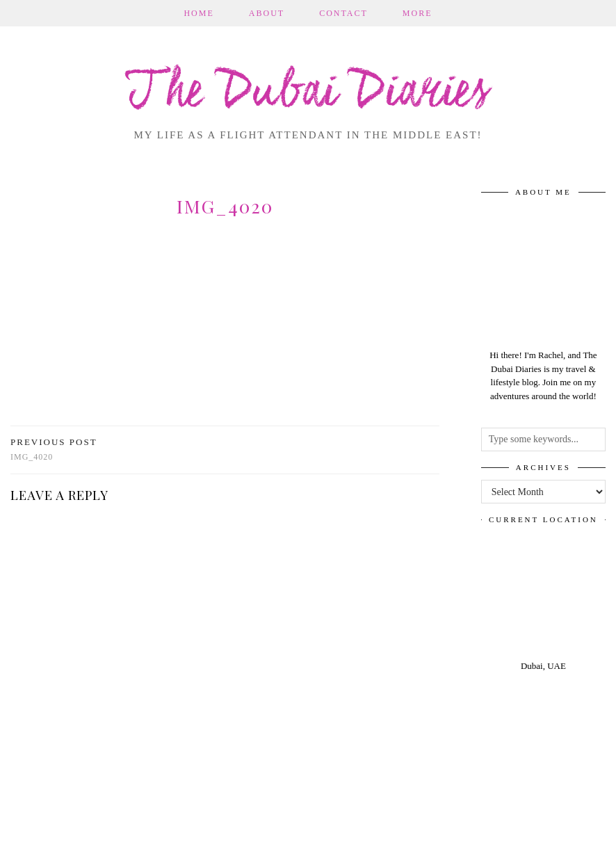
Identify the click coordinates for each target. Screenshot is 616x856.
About (267, 13)
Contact (343, 13)
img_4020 (54, 450)
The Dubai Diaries (308, 93)
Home (198, 13)
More (418, 13)
